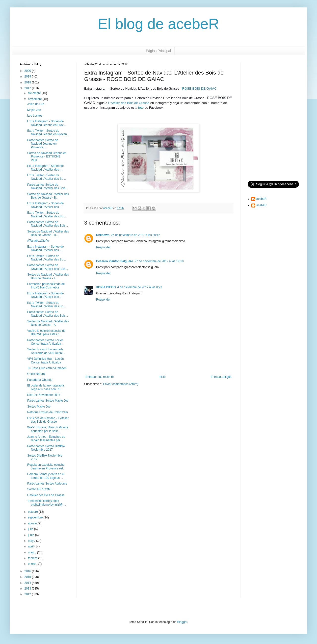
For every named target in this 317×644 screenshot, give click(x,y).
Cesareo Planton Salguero (115, 261)
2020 (28, 71)
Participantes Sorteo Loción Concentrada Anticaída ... (46, 342)
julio (31, 529)
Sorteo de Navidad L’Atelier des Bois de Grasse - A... (48, 323)
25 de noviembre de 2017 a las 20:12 (135, 235)
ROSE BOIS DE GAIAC (199, 89)
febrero (33, 558)
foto (141, 108)
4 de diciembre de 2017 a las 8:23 (140, 287)
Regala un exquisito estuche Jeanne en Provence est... (46, 466)
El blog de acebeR (158, 24)
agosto (33, 523)
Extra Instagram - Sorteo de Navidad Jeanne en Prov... (47, 123)
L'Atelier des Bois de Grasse (129, 103)
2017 (28, 88)
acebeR (261, 199)
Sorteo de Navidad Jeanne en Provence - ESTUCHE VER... (47, 157)
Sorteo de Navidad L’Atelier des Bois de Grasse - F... (48, 276)
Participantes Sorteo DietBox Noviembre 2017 (46, 448)
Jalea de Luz (36, 104)
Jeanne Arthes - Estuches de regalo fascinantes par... (46, 438)
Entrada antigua (221, 377)
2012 (28, 594)
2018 (28, 82)
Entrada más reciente (100, 377)
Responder (103, 247)
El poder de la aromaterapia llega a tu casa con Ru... (46, 387)
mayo (32, 541)
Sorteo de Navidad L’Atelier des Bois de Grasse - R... (48, 233)
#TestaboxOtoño (38, 241)
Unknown (103, 235)
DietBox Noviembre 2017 (44, 395)
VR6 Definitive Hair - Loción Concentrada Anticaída (45, 361)
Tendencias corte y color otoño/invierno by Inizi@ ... (47, 503)
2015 (28, 577)
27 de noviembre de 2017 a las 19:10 (159, 261)
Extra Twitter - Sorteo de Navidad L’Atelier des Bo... (47, 177)
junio (32, 535)
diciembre (35, 93)
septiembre (36, 517)
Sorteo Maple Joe (39, 407)
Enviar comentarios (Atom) (121, 384)
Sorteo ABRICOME (40, 489)
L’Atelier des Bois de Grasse (46, 495)
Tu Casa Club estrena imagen (47, 368)
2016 (28, 571)
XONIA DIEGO (106, 287)
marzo (33, 552)
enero (32, 564)
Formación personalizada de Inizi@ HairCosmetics (46, 286)
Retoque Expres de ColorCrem (48, 412)
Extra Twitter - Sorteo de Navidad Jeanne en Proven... (48, 132)
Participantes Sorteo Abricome (47, 484)
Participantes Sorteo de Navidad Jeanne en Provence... (43, 144)
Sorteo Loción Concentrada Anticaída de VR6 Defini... (46, 351)
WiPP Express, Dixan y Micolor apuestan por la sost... (48, 429)
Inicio (162, 377)
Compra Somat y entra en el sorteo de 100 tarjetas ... (46, 476)
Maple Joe (34, 110)
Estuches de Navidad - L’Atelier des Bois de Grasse (48, 420)
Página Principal (158, 51)
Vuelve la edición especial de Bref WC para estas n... (46, 333)
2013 (28, 589)
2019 (28, 77)
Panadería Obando (40, 380)
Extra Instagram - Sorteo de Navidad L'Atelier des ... (45, 168)
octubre (33, 512)
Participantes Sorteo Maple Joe (48, 401)
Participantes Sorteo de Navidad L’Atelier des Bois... (48, 186)
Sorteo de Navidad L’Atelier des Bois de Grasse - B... (48, 196)
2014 (28, 583)
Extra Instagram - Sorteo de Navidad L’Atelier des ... (45, 205)
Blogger (182, 622)
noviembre (35, 99)
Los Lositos (35, 116)
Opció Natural (36, 374)
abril (31, 546)
